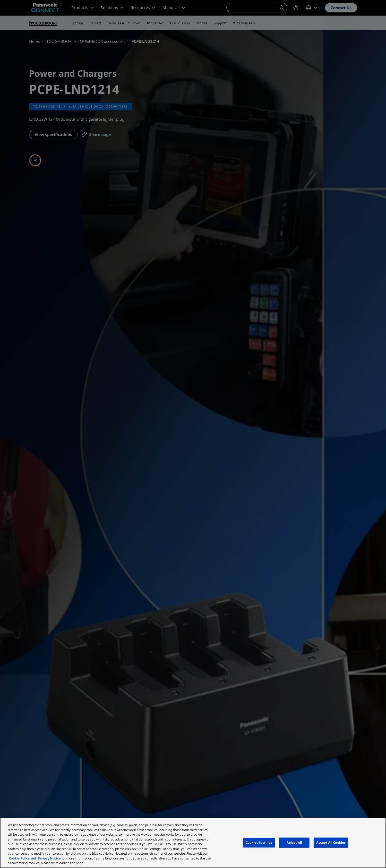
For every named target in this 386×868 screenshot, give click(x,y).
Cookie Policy (19, 858)
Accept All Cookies (331, 842)
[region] (193, 843)
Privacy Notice (49, 858)
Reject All (294, 842)
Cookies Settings (259, 842)
